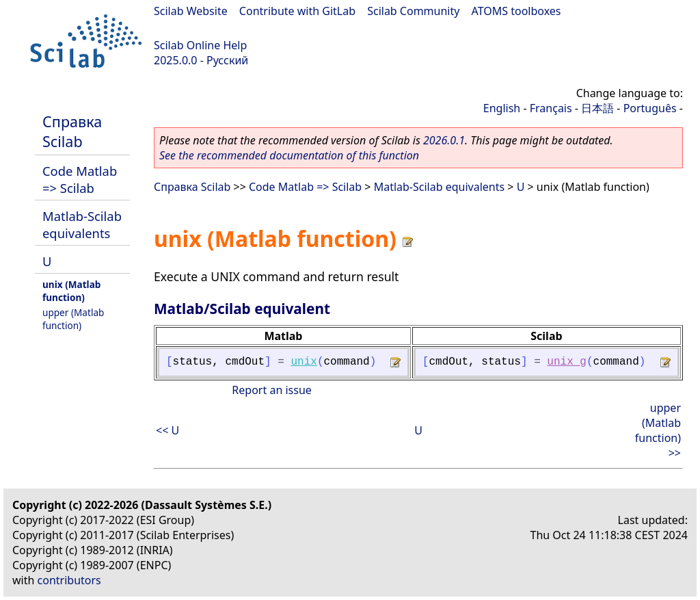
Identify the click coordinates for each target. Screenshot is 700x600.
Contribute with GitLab (297, 11)
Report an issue (271, 390)
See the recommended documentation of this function (289, 155)
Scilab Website (191, 11)
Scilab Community (413, 11)
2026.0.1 (444, 140)
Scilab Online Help (200, 45)
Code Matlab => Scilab (80, 179)
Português (650, 108)
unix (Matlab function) (71, 291)
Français (551, 108)
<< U (167, 430)
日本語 (597, 108)
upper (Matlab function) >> (658, 430)
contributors (69, 580)
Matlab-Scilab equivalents (82, 224)
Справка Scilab (72, 131)
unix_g (567, 362)
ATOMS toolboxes (516, 11)
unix (304, 362)
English (502, 108)
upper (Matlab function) (73, 319)
